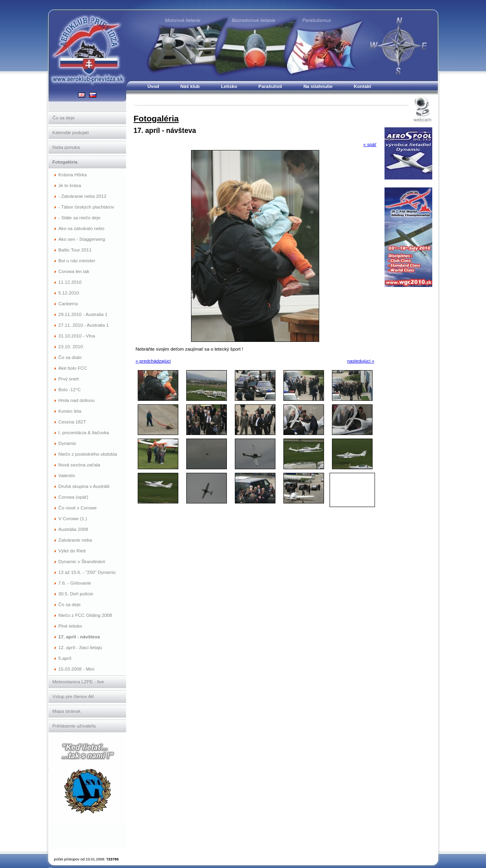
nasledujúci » (361, 361)
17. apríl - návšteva (79, 637)
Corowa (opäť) (73, 497)
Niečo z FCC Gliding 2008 (85, 615)
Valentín (67, 475)
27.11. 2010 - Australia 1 (84, 325)
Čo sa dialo (70, 357)
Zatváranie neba (75, 540)
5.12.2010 (69, 293)
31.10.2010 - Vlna (77, 336)
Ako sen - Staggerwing (82, 239)
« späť (370, 144)
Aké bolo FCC (73, 368)
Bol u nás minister (77, 260)
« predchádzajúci (153, 361)
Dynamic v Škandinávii (82, 561)
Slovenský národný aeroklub (88, 793)
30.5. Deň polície (76, 594)
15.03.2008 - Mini (76, 669)
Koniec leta (70, 411)
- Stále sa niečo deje (80, 217)
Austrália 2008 (73, 529)
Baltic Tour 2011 (75, 250)
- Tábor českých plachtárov (86, 207)
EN (82, 95)
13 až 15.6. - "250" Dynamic (87, 572)
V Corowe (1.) (73, 518)
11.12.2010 (70, 282)
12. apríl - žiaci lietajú (80, 647)
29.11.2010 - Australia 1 (83, 314)
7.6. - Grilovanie (75, 583)
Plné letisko (70, 626)
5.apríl (65, 658)
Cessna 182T (72, 422)
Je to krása (70, 185)
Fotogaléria (156, 118)
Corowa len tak (74, 271)
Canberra (68, 303)
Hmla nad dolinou (77, 400)
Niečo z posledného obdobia (88, 454)
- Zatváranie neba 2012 (83, 196)
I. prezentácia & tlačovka (84, 432)
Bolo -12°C (70, 389)
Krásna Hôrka (73, 175)
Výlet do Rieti (72, 551)
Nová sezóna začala (79, 465)
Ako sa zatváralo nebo (82, 228)
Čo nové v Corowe (78, 508)
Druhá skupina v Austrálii (84, 486)
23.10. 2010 (71, 346)
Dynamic (67, 443)
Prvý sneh (69, 379)
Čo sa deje (70, 604)
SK (93, 95)
